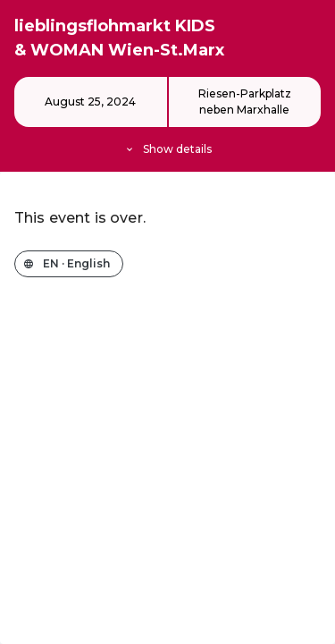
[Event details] (167, 117)
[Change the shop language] (69, 264)
